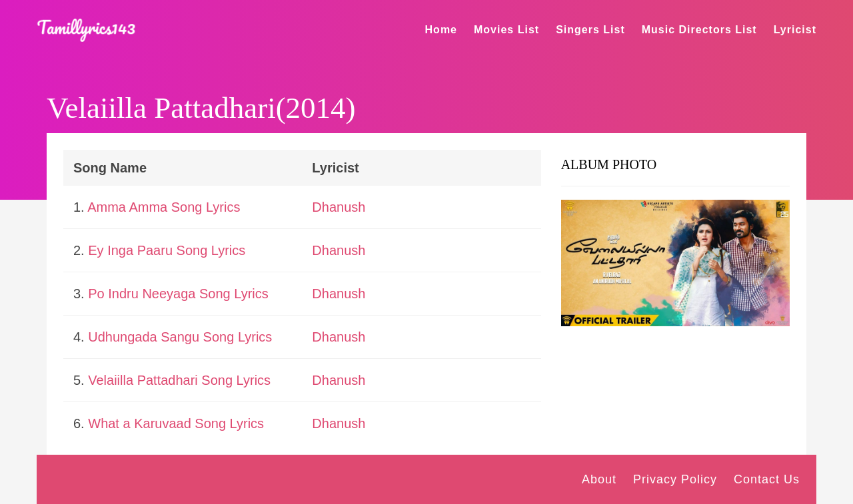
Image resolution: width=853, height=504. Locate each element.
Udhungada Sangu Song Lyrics (180, 337)
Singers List (590, 30)
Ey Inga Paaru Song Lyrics (167, 250)
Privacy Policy (675, 479)
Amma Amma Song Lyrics (164, 207)
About (599, 479)
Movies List (506, 30)
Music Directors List (699, 30)
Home (441, 30)
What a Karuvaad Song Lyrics (176, 423)
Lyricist (795, 30)
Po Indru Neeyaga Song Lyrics (178, 294)
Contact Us (767, 479)
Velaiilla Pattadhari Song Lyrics (179, 380)
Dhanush (339, 207)
